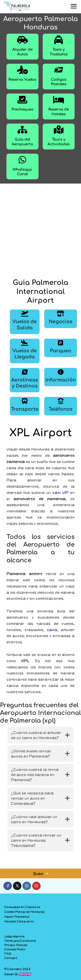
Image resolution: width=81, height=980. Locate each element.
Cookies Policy (15, 949)
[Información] (61, 380)
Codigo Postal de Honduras (25, 912)
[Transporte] (25, 406)
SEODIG (25, 974)
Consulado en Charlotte (22, 907)
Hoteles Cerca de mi (19, 921)
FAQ (8, 954)
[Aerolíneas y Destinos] (25, 380)
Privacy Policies (16, 945)
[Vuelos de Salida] (25, 322)
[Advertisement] (40, 229)
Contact (11, 958)
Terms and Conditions (20, 941)
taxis (52, 630)
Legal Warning (14, 936)
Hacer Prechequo (17, 917)
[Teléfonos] (61, 406)
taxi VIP (60, 492)
